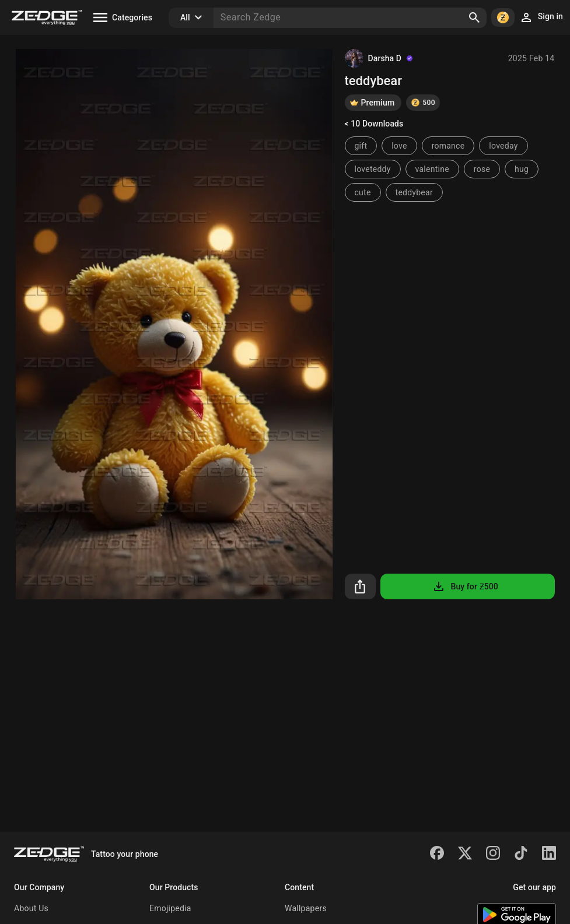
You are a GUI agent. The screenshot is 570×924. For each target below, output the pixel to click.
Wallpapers (306, 908)
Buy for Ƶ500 (465, 586)
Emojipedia (170, 908)
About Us (31, 908)
